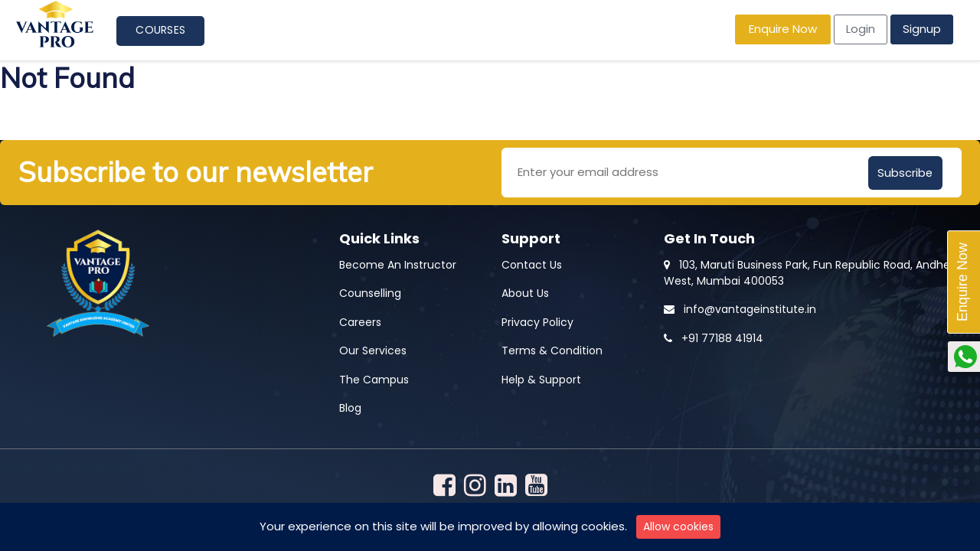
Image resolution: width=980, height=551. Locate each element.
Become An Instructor (398, 263)
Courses (160, 30)
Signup (922, 29)
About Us (525, 292)
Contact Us (532, 263)
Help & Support (541, 378)
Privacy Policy (537, 321)
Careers (360, 321)
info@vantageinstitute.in (740, 308)
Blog (350, 406)
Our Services (373, 349)
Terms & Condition (552, 349)
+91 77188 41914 (714, 337)
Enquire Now (783, 29)
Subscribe (906, 171)
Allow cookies (678, 527)
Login (861, 29)
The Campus (374, 378)
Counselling (370, 292)
